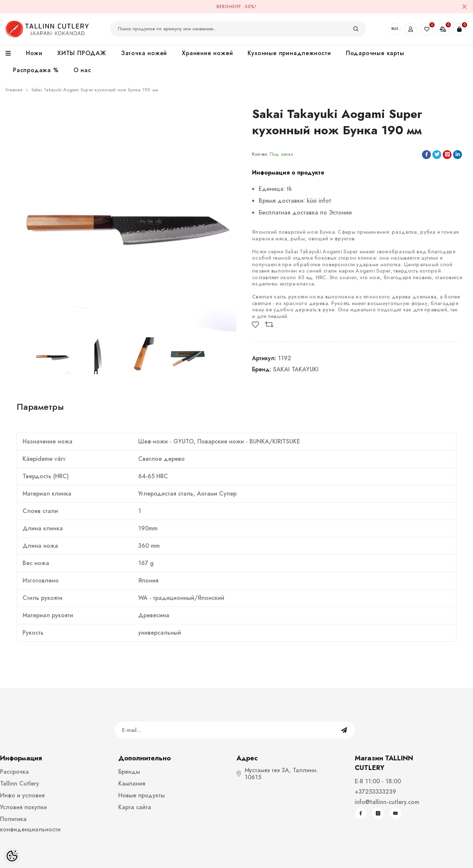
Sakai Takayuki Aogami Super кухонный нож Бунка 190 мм (95, 90)
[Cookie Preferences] (12, 856)
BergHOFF (229, 7)
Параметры (40, 407)
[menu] (12, 54)
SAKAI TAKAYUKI (296, 369)
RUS (395, 29)
